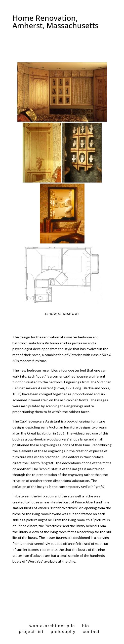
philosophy (63, 632)
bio (85, 626)
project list (31, 632)
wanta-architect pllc (52, 626)
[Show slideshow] (62, 314)
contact (91, 632)
